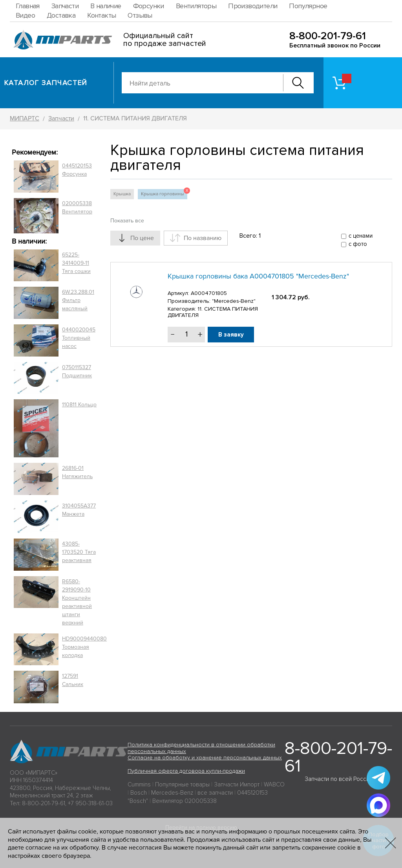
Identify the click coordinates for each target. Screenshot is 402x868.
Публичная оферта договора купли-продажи (186, 771)
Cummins (139, 784)
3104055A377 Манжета (79, 510)
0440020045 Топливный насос (79, 338)
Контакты (101, 15)
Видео (25, 15)
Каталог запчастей (46, 83)
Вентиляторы (196, 6)
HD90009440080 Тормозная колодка (84, 647)
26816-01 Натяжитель (77, 472)
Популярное (308, 6)
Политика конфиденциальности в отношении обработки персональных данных (201, 748)
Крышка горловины (164, 193)
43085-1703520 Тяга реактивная (79, 552)
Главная (28, 6)
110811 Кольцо (79, 405)
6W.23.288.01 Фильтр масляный (78, 300)
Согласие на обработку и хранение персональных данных (205, 758)
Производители (253, 6)
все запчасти (215, 793)
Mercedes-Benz (172, 793)
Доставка (61, 15)
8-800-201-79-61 (328, 36)
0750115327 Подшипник (77, 371)
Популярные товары (182, 784)
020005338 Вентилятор (77, 207)
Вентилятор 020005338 (185, 801)
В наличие (106, 6)
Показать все (127, 221)
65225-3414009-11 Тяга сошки (76, 263)
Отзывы (140, 15)
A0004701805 (209, 293)
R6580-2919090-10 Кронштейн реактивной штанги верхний (77, 602)
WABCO (274, 784)
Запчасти (65, 6)
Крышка (122, 194)
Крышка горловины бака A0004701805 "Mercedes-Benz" (258, 276)
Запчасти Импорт (237, 784)
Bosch (139, 793)
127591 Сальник (73, 680)
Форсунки (149, 6)
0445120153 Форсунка (77, 170)
